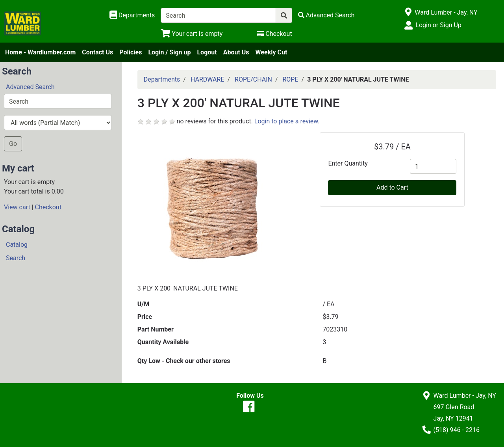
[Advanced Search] (326, 15)
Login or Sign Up (438, 25)
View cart (17, 207)
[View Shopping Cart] (192, 34)
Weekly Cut (271, 52)
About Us (236, 52)
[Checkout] (274, 34)
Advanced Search (30, 87)
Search (16, 258)
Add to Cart (392, 187)
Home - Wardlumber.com (40, 52)
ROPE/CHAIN (253, 79)
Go (13, 144)
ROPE (290, 79)
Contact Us (97, 52)
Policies (131, 52)
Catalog (17, 245)
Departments (162, 79)
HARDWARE (208, 79)
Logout (207, 52)
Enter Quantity (348, 163)
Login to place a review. (287, 121)
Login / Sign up (169, 52)
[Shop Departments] (132, 15)
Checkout (48, 207)
